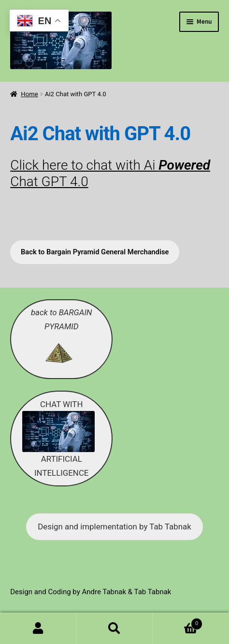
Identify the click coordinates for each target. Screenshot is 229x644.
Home (29, 94)
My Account (38, 629)
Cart (178, 622)
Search (114, 629)
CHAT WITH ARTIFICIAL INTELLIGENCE (58, 439)
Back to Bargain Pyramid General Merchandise (95, 252)
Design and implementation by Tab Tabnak (114, 527)
